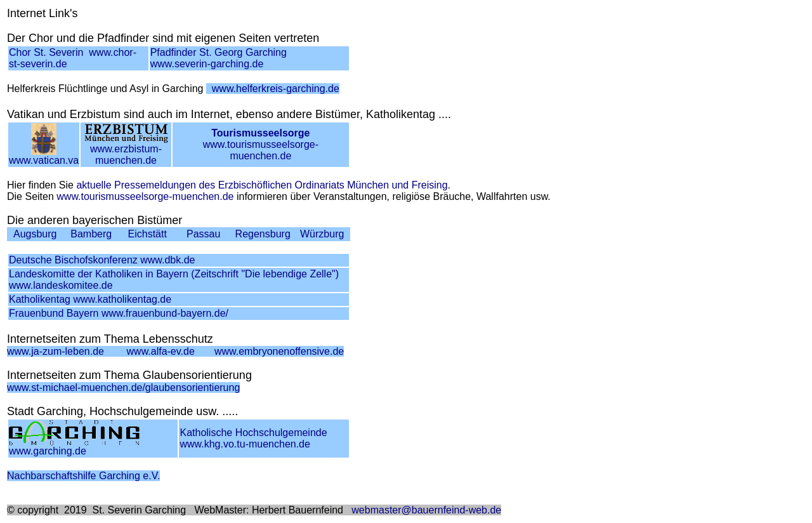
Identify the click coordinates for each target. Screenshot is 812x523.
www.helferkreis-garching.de (276, 89)
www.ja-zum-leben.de (56, 351)
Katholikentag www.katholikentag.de (90, 299)
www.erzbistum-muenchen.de (126, 150)
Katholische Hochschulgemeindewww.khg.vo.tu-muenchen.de (253, 438)
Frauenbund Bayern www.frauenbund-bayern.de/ (119, 313)
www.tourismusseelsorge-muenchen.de (261, 144)
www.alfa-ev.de (161, 351)
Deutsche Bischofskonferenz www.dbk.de (102, 260)
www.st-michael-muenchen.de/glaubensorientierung (123, 387)
